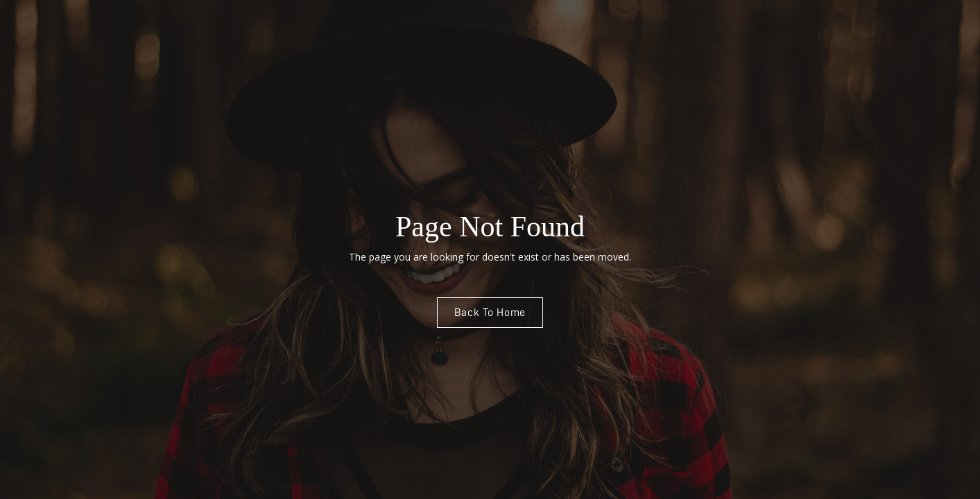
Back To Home (490, 313)
